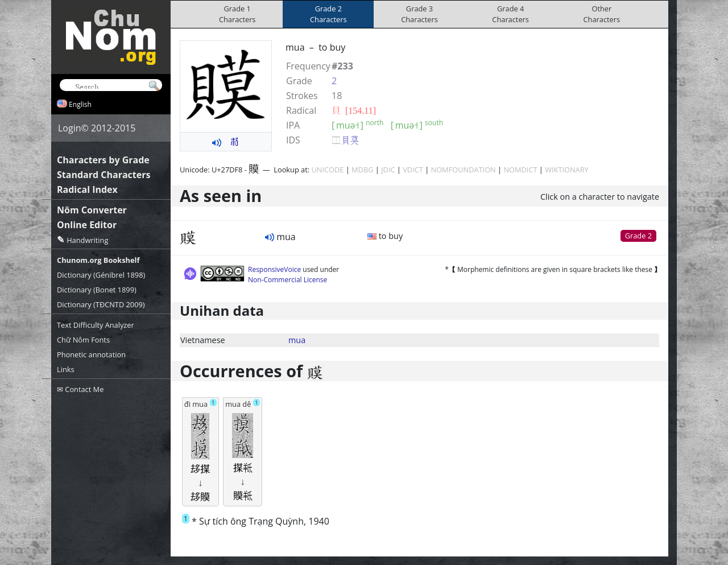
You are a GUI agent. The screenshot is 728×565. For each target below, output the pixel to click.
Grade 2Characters (328, 14)
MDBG (362, 170)
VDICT (413, 170)
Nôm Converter (92, 210)
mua (297, 340)
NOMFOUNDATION (464, 170)
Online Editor (87, 225)
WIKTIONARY (567, 170)
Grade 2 (638, 236)
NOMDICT (520, 170)
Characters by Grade (103, 160)
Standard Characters (104, 175)
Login (70, 128)
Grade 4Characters (510, 14)
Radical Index (87, 189)
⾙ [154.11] (354, 110)
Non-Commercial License (288, 280)
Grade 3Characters (419, 14)
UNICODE (327, 170)
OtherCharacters (602, 14)
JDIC (388, 170)
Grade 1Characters (237, 14)
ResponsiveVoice (274, 269)
